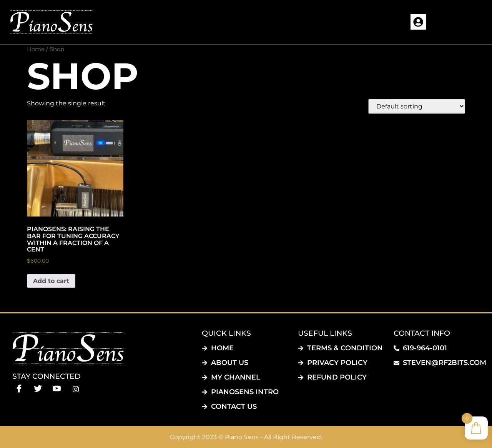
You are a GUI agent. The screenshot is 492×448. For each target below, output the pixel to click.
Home (36, 49)
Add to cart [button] (51, 281)
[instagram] (76, 389)
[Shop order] (417, 106)
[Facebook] (19, 389)
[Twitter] (38, 389)
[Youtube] (57, 389)
